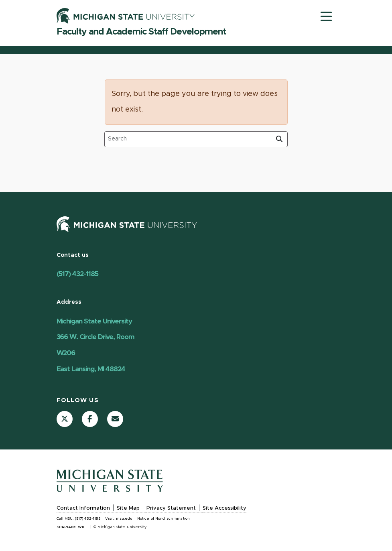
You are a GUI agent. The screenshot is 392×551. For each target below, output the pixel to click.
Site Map (128, 508)
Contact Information (83, 508)
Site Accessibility (224, 508)
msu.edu (124, 519)
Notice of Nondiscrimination (164, 519)
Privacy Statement (171, 508)
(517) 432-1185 (77, 274)
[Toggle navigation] (326, 16)
